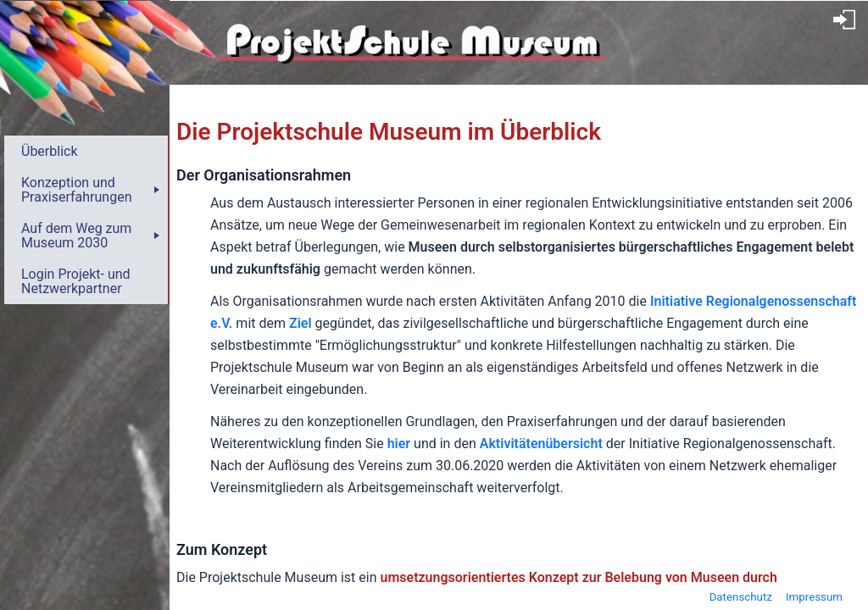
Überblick (50, 151)
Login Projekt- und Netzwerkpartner (76, 281)
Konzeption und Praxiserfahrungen (76, 190)
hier (399, 444)
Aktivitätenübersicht (541, 444)
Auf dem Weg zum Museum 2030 (76, 236)
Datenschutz (741, 597)
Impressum (814, 597)
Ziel (300, 323)
